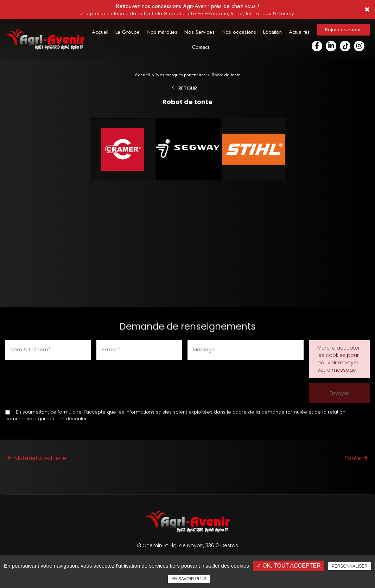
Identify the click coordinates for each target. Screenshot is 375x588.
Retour (188, 88)
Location (272, 32)
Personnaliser (350, 566)
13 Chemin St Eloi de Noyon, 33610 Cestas (187, 545)
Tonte (356, 457)
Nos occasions (239, 32)
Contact (201, 47)
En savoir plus (189, 579)
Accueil (100, 32)
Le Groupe (128, 32)
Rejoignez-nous (343, 30)
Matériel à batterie (37, 457)
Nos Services (199, 32)
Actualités (299, 32)
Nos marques (162, 32)
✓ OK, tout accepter (289, 566)
